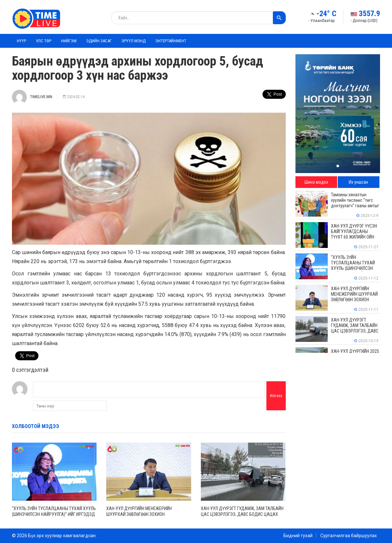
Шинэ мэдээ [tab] (316, 182)
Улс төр (44, 41)
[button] (338, 166)
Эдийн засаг (99, 41)
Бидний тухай (298, 536)
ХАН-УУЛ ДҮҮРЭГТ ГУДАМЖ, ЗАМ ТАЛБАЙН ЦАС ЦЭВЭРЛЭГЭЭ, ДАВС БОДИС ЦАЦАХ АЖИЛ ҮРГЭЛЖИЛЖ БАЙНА (242, 514)
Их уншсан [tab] (358, 182)
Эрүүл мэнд (134, 41)
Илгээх (276, 396)
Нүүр (21, 41)
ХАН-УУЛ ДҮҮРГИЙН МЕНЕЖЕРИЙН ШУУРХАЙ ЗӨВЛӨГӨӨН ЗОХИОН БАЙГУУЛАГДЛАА (139, 514)
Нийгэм (69, 41)
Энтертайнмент (171, 41)
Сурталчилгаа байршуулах (349, 536)
